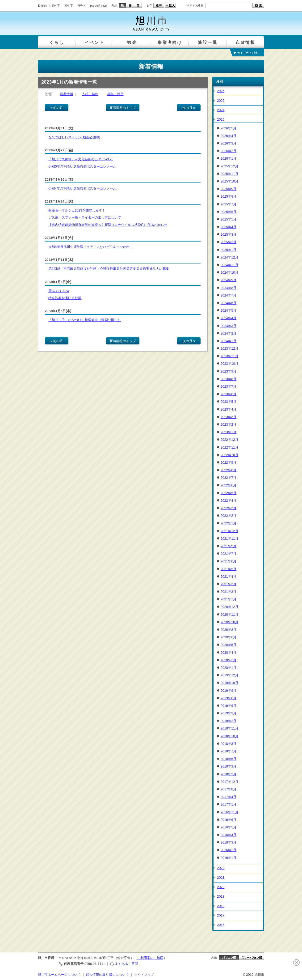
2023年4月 (229, 409)
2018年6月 (229, 759)
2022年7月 (229, 478)
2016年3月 (229, 842)
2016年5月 (229, 827)
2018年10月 (229, 736)
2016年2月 (229, 850)
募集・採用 (115, 94)
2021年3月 (229, 584)
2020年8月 (229, 630)
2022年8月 (229, 470)
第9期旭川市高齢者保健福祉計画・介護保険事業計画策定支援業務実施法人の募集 (109, 269)
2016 (221, 925)
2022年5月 (229, 493)
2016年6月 (229, 820)
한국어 (81, 6)
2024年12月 (229, 257)
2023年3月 (229, 417)
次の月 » (189, 108)
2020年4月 (229, 653)
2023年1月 (229, 432)
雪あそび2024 (59, 291)
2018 (221, 906)
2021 (221, 878)
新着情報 (67, 94)
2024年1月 (229, 341)
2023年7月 (229, 386)
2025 (221, 101)
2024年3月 (229, 326)
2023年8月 (229, 379)
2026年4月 (229, 136)
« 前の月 (57, 108)
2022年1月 (229, 523)
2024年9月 (229, 280)
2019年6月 (229, 706)
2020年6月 (229, 637)
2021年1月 (229, 599)
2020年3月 (229, 660)
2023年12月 (229, 348)
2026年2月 (229, 151)
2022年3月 (229, 508)
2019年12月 (229, 675)
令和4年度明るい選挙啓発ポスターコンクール (82, 188)
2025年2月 (229, 242)
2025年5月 (229, 219)
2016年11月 (229, 812)
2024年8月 (229, 288)
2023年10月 (229, 364)
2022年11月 (229, 447)
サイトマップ (144, 975)
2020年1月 (229, 668)
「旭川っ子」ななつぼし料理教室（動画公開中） (85, 320)
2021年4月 (229, 577)
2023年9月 (229, 371)
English (42, 6)
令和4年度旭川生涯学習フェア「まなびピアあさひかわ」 (91, 247)
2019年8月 (229, 698)
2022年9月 (229, 462)
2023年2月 (229, 424)
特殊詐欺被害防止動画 (65, 298)
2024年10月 (229, 272)
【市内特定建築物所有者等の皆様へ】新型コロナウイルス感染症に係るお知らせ (108, 225)
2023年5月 (229, 402)
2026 (221, 91)
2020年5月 (229, 645)
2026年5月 (229, 128)
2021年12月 (229, 531)
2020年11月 (229, 615)
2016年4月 (229, 835)
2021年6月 (229, 561)
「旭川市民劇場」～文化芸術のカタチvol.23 (81, 159)
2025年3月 (229, 234)
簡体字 (56, 6)
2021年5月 (229, 569)
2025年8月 (229, 196)
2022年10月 (229, 455)
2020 (221, 887)
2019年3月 (229, 713)
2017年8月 (229, 789)
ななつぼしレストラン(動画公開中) (74, 137)
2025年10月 (229, 181)
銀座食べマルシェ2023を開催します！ (77, 210)
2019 (221, 896)
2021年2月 (229, 592)
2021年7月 (229, 554)
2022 (221, 868)
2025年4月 (229, 227)
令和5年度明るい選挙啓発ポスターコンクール (82, 166)
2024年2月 (229, 333)
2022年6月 (229, 485)
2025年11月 (229, 174)
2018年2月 (229, 774)
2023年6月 (229, 394)
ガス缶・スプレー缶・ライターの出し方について (85, 217)
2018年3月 (229, 766)
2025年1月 (229, 250)
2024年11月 (229, 265)
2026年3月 (229, 143)
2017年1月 (229, 804)
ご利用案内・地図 (150, 958)
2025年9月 (229, 189)
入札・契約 (90, 94)
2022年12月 (229, 440)
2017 (221, 915)
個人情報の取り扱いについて (107, 975)
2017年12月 (229, 782)
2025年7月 (229, 204)
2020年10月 (229, 622)
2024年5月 (229, 310)
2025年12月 (229, 166)
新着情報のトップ (123, 108)
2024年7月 (229, 295)
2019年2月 (229, 721)
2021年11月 (229, 539)
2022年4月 (229, 501)
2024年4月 (229, 318)
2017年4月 (229, 797)
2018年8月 (229, 744)
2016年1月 (229, 858)
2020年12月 (229, 607)
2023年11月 (229, 356)
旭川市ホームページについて (59, 975)
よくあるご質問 (126, 964)
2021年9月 (229, 546)
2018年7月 (229, 751)
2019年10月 (229, 683)
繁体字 (69, 6)
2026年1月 (229, 158)
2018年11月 (229, 728)
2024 (221, 110)
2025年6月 (229, 212)
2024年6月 (229, 303)
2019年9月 (229, 691)
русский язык (99, 6)
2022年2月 (229, 516)
